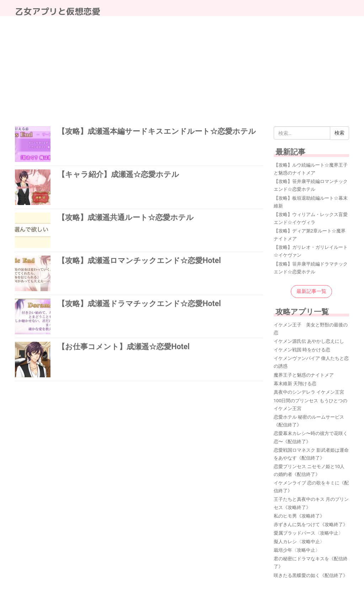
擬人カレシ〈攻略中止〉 (299, 542)
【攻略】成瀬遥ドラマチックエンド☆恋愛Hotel (139, 303)
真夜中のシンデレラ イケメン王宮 (309, 392)
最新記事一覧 (311, 291)
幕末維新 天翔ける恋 (295, 384)
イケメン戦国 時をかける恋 (302, 350)
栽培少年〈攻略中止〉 (297, 550)
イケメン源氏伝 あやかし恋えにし (309, 341)
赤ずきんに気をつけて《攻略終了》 (311, 524)
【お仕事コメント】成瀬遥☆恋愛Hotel (124, 347)
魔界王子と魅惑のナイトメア (304, 375)
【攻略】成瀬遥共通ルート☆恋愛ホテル (126, 217)
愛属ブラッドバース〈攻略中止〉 (308, 533)
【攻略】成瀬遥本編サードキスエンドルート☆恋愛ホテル (157, 131)
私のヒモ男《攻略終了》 (299, 516)
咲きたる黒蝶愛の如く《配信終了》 (311, 575)
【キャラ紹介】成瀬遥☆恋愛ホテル (118, 174)
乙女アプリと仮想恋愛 (58, 11)
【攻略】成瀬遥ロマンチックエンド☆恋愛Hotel (139, 260)
